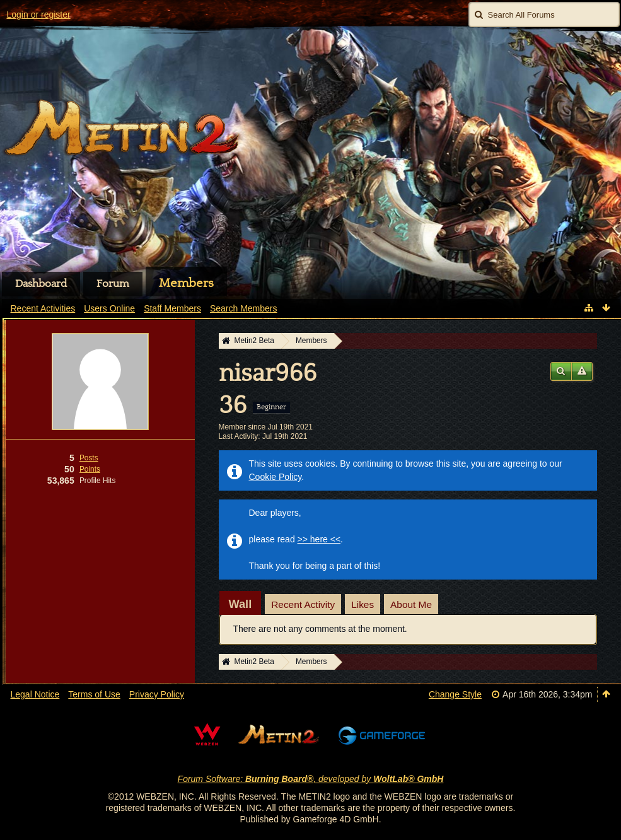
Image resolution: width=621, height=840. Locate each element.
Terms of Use (94, 694)
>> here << (319, 539)
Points (90, 469)
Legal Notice (35, 694)
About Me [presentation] (411, 604)
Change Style (455, 694)
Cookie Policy (276, 477)
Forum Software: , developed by (311, 779)
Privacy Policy (157, 694)
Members (186, 283)
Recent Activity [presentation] (303, 604)
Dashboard (41, 284)
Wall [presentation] (241, 604)
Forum (113, 284)
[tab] (241, 604)
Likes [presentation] (363, 604)
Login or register (39, 15)
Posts (89, 458)
